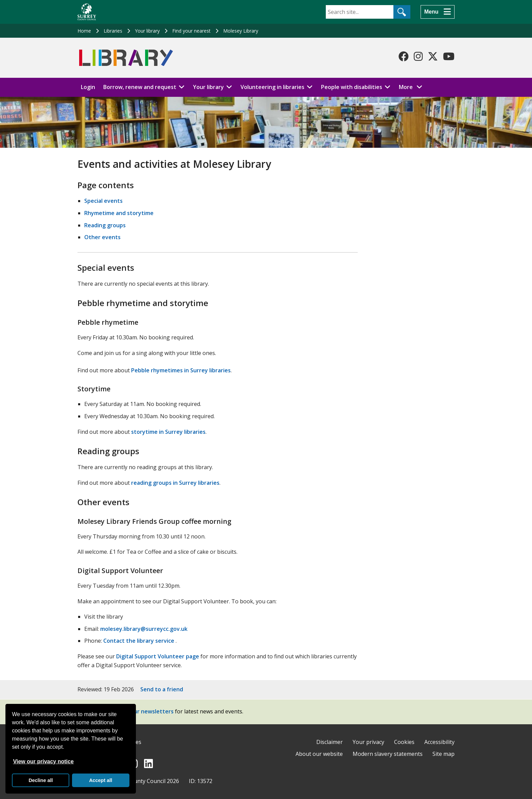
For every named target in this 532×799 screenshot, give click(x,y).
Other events (102, 237)
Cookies (404, 742)
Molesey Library (241, 31)
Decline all (41, 780)
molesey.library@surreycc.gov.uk (144, 629)
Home (84, 31)
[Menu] (438, 12)
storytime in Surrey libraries (168, 432)
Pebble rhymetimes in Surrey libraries (181, 370)
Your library (147, 31)
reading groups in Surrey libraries (175, 483)
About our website (319, 754)
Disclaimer (330, 742)
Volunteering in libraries (272, 87)
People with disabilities (352, 87)
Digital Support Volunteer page (158, 656)
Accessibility (439, 742)
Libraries (113, 31)
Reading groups (105, 225)
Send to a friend (162, 689)
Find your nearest (191, 31)
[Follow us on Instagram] (418, 56)
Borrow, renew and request (140, 87)
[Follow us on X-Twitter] (433, 56)
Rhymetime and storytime (119, 213)
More (412, 87)
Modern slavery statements (388, 754)
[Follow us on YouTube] (449, 56)
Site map (444, 754)
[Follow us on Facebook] (404, 56)
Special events (103, 201)
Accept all (101, 780)
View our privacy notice (43, 761)
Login (88, 87)
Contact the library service (139, 641)
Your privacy (368, 742)
